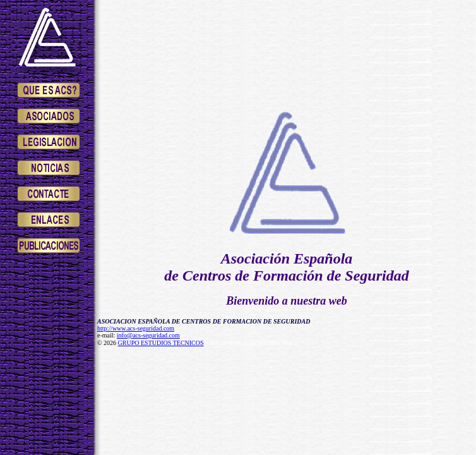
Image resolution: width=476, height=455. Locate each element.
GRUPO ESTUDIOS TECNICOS (161, 343)
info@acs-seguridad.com (148, 335)
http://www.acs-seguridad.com (136, 328)
